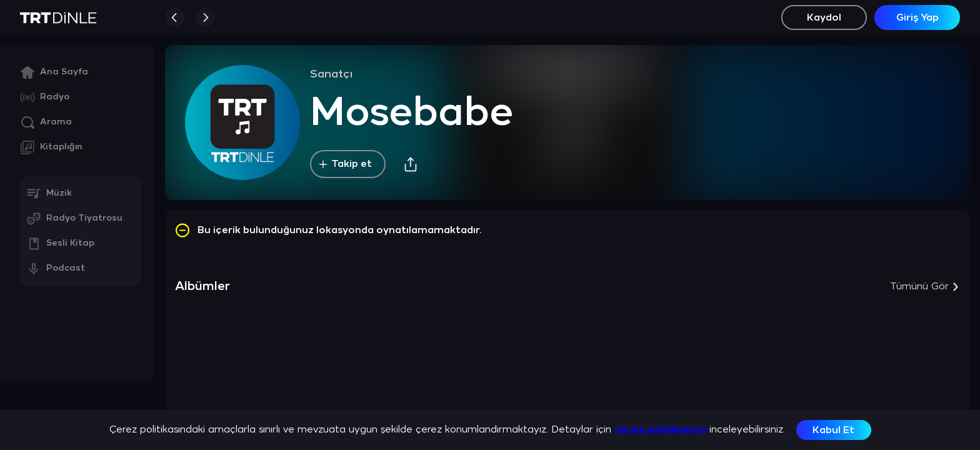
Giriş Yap (917, 18)
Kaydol (824, 18)
